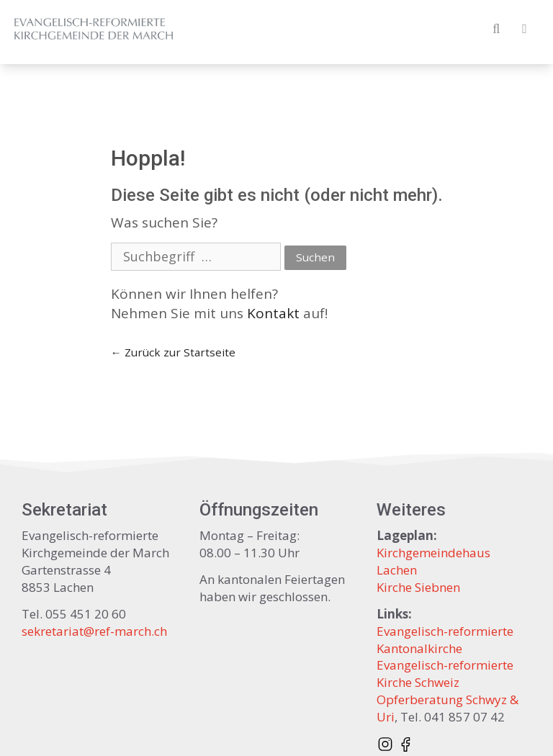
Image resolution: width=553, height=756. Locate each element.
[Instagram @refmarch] (385, 744)
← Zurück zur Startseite (173, 352)
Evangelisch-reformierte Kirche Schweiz (445, 674)
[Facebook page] (405, 744)
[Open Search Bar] (496, 29)
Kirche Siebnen (418, 587)
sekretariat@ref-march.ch (94, 631)
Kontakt (273, 313)
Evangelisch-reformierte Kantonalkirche (445, 640)
